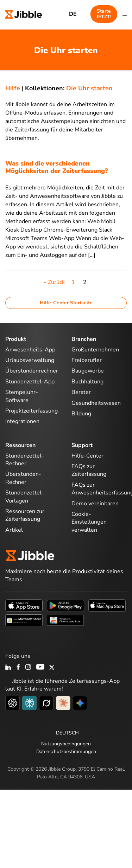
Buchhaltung (87, 382)
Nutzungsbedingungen (66, 744)
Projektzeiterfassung (32, 411)
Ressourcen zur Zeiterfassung (25, 515)
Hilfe (13, 88)
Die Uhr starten (89, 88)
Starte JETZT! (104, 14)
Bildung (81, 414)
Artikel (14, 530)
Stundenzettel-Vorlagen (25, 497)
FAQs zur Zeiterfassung (89, 470)
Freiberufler (87, 360)
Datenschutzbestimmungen (66, 752)
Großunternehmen (95, 350)
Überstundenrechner (32, 371)
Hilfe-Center (87, 456)
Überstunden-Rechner (23, 478)
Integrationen (22, 421)
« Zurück (54, 282)
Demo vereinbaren (95, 504)
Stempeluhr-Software (22, 396)
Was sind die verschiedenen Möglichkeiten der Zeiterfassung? (57, 167)
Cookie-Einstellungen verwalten (89, 522)
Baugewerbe (88, 371)
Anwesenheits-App (30, 350)
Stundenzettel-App (30, 382)
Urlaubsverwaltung (30, 360)
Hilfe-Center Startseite (66, 303)
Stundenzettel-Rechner (25, 460)
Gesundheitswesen (96, 403)
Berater (81, 392)
